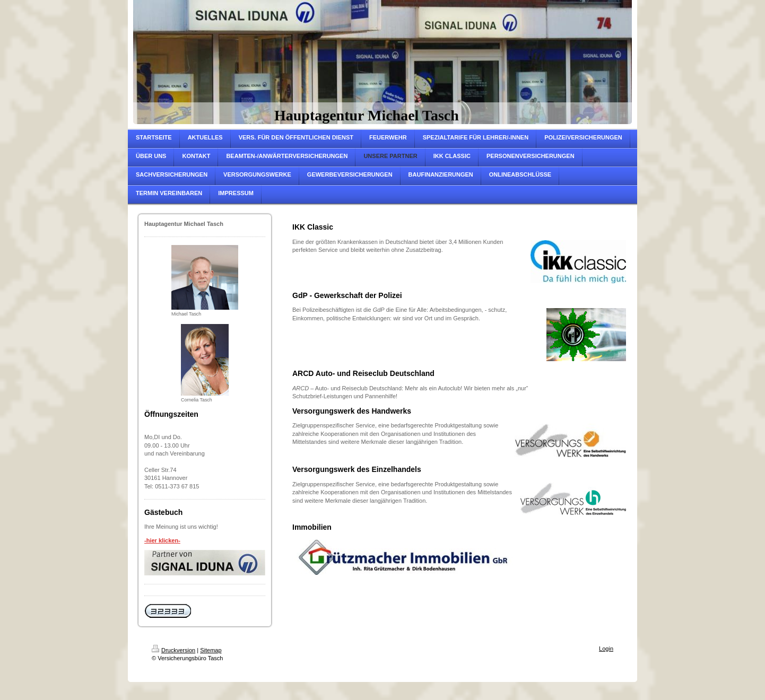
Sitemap (211, 650)
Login (606, 649)
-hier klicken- (162, 540)
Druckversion (173, 650)
